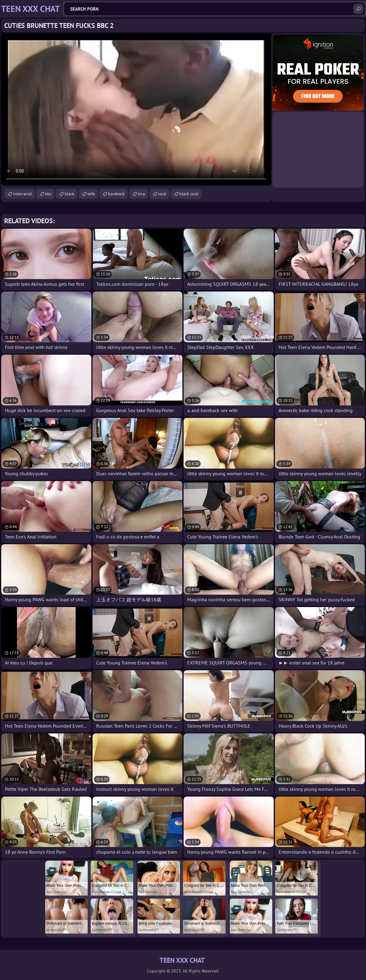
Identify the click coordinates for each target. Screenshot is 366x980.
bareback (116, 194)
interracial (22, 194)
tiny (141, 194)
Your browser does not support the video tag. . (136, 109)
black (69, 194)
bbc (48, 194)
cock (162, 194)
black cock (189, 194)
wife (91, 194)
